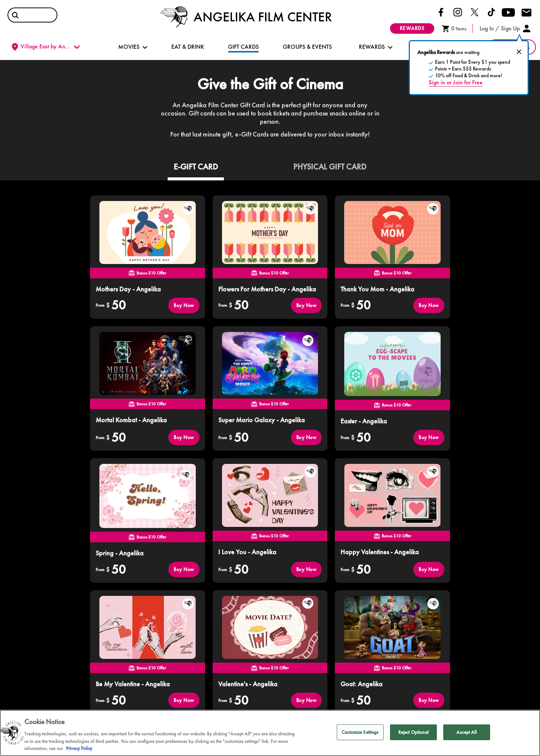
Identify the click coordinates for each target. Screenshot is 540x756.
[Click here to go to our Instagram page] (458, 12)
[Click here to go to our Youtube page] (508, 12)
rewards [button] (412, 28)
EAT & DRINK (188, 47)
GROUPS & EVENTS (307, 47)
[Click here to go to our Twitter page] (475, 12)
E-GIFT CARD (196, 167)
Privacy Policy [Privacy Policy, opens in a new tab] (79, 748)
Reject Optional (413, 732)
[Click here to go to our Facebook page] (441, 12)
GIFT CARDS (243, 47)
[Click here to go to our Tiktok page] (491, 12)
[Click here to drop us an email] (526, 13)
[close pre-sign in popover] (519, 52)
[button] (15, 15)
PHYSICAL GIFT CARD (330, 167)
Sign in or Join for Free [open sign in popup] (456, 82)
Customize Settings (360, 732)
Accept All (466, 732)
